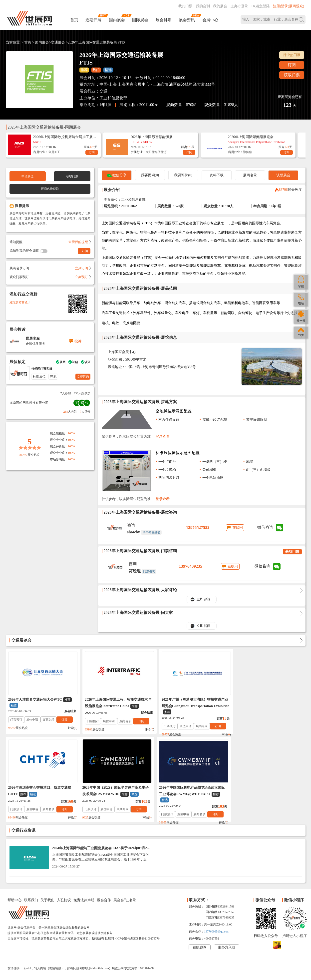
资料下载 (217, 175)
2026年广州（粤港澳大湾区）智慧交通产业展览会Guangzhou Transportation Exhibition (193, 706)
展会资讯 (187, 20)
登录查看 (163, 436)
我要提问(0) (150, 175)
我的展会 (220, 6)
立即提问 (204, 626)
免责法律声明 (84, 900)
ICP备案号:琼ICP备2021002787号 (138, 938)
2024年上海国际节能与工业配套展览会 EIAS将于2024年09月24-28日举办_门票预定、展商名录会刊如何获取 (101, 850)
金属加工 (54, 152)
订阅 (292, 65)
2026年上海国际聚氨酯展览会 (251, 137)
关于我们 (47, 900)
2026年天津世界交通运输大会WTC (40, 703)
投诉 (78, 341)
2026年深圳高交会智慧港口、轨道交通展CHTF (266, 703)
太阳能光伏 (153, 152)
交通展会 (58, 42)
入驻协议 (64, 900)
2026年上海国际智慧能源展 (152, 137)
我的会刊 (203, 6)
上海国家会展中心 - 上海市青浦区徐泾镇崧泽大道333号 (166, 84)
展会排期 (164, 20)
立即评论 (204, 599)
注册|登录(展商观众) (289, 6)
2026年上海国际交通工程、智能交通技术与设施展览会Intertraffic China (117, 703)
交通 (103, 91)
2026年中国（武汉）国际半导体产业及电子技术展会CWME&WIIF (41, 791)
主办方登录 (239, 6)
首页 (74, 20)
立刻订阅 (83, 268)
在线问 (238, 528)
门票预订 (16, 720)
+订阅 (84, 251)
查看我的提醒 (79, 242)
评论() (71, 728)
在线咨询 (200, 947)
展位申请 (32, 720)
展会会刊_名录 (125, 900)
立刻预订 (83, 277)
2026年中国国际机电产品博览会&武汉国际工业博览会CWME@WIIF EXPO (117, 794)
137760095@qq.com (217, 931)
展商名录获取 (50, 189)
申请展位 (27, 176)
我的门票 (185, 6)
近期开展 (93, 20)
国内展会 (117, 20)
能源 (164, 152)
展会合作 (104, 900)
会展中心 (210, 20)
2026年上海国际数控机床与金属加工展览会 (65, 137)
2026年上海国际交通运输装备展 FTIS (96, 42)
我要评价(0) (183, 175)
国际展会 (140, 20)
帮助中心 (14, 900)
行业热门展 (292, 55)
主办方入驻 (227, 947)
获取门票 (292, 75)
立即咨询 (83, 377)
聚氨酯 (248, 152)
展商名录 (250, 175)
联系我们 (31, 900)
